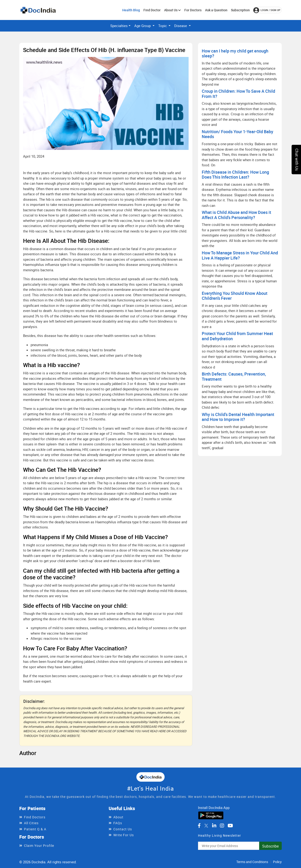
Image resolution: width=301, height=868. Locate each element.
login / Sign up (267, 10)
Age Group (143, 26)
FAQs (118, 823)
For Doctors (193, 10)
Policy (277, 862)
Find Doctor (152, 10)
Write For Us (124, 835)
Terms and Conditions (252, 862)
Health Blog (131, 10)
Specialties (119, 26)
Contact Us (123, 829)
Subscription (240, 10)
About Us (172, 10)
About (118, 817)
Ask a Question (216, 10)
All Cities (31, 823)
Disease (181, 26)
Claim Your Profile (39, 846)
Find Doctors (35, 817)
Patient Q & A (35, 829)
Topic (163, 26)
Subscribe (270, 846)
